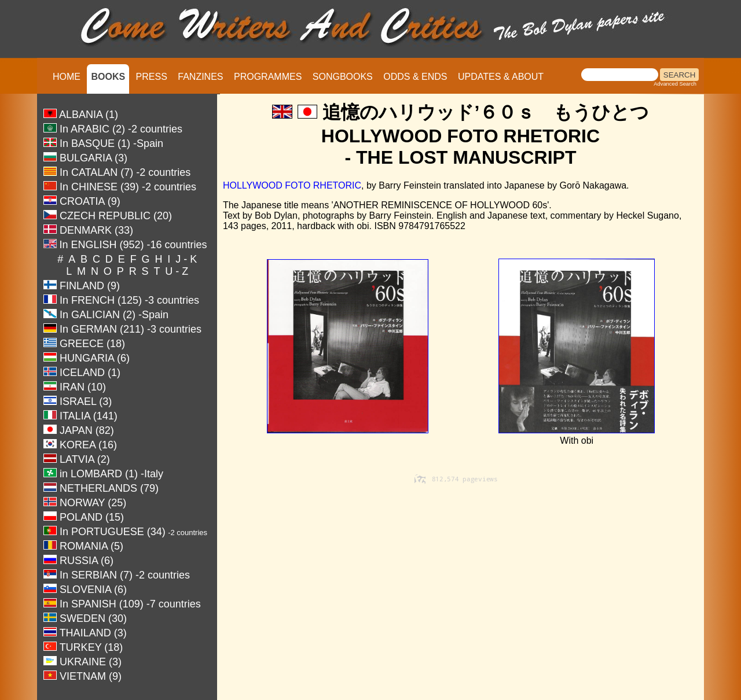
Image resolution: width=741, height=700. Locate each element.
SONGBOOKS (343, 77)
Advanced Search (675, 84)
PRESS (152, 77)
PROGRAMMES (268, 77)
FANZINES (200, 77)
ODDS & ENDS (415, 77)
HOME (67, 77)
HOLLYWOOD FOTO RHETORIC (292, 185)
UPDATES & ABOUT (501, 77)
